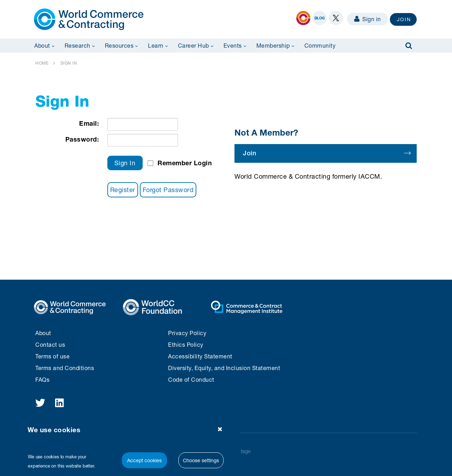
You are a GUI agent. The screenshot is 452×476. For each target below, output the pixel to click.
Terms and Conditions (65, 368)
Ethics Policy (186, 344)
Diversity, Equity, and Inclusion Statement (224, 368)
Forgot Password (168, 190)
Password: (82, 139)
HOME (42, 63)
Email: (89, 123)
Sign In (125, 163)
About (43, 333)
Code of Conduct (191, 379)
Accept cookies (144, 460)
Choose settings (201, 460)
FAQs (42, 379)
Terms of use (52, 356)
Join (327, 153)
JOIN (404, 19)
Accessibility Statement (200, 356)
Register (123, 190)
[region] (127, 445)
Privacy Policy (187, 333)
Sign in (368, 19)
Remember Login (185, 163)
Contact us (50, 344)
